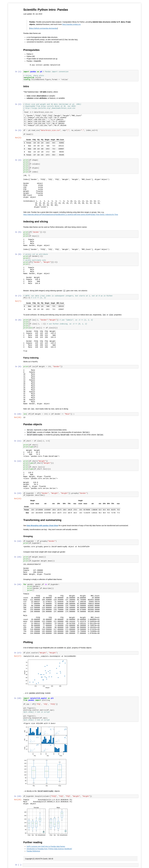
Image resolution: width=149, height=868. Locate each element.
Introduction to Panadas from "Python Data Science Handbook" (50, 848)
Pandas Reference (34, 850)
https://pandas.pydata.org (72, 24)
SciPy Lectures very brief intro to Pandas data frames (46, 845)
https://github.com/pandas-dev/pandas (44, 28)
